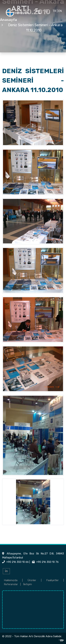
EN (60, 11)
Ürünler (32, 580)
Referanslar (11, 584)
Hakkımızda (11, 580)
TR (54, 11)
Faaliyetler (52, 580)
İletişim (28, 584)
